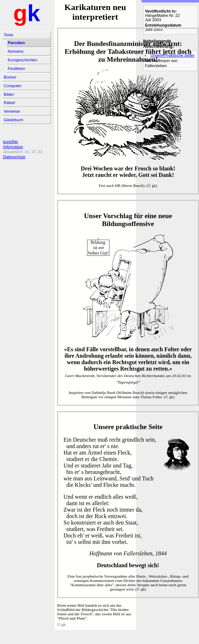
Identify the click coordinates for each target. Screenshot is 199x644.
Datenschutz (14, 157)
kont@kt (11, 142)
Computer (12, 86)
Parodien (16, 43)
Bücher (10, 77)
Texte (8, 35)
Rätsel (9, 103)
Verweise (12, 111)
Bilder (9, 94)
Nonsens (16, 51)
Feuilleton (17, 69)
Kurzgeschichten (23, 60)
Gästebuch (13, 120)
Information (13, 147)
